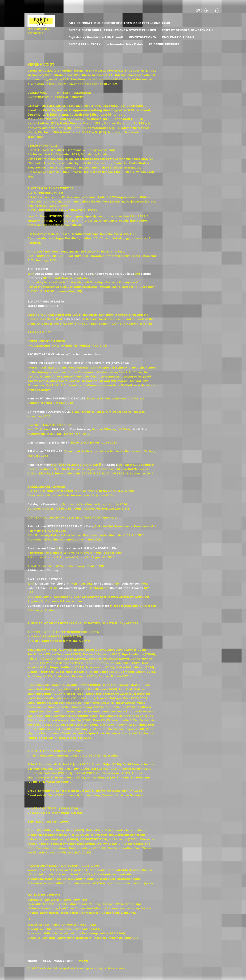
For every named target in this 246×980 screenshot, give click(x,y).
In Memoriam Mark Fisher (125, 44)
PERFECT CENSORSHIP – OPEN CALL (188, 30)
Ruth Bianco (72, 319)
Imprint (102, 968)
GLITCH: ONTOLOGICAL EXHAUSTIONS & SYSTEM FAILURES (112, 30)
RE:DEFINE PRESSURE (164, 44)
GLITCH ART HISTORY (85, 44)
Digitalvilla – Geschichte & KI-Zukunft (96, 37)
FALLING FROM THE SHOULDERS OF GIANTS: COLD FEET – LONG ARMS (119, 23)
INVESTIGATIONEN (143, 37)
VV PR (83, 961)
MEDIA (32, 961)
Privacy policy (117, 968)
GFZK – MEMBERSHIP (58, 961)
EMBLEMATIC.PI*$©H (178, 37)
